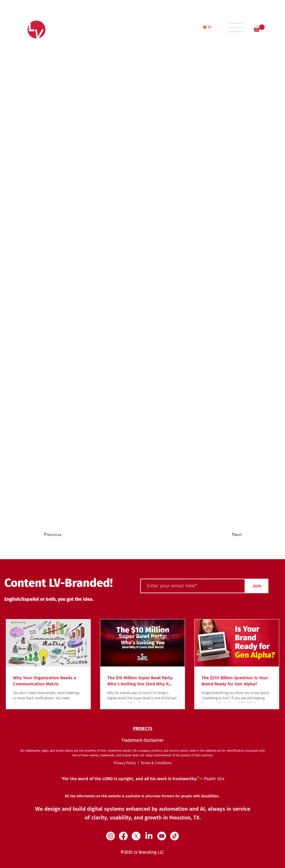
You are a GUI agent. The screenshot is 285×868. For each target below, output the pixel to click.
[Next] (222, 534)
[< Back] (63, 188)
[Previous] (67, 534)
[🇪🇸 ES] (208, 27)
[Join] (257, 586)
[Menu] (236, 27)
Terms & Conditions (156, 763)
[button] (259, 28)
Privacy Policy (126, 763)
